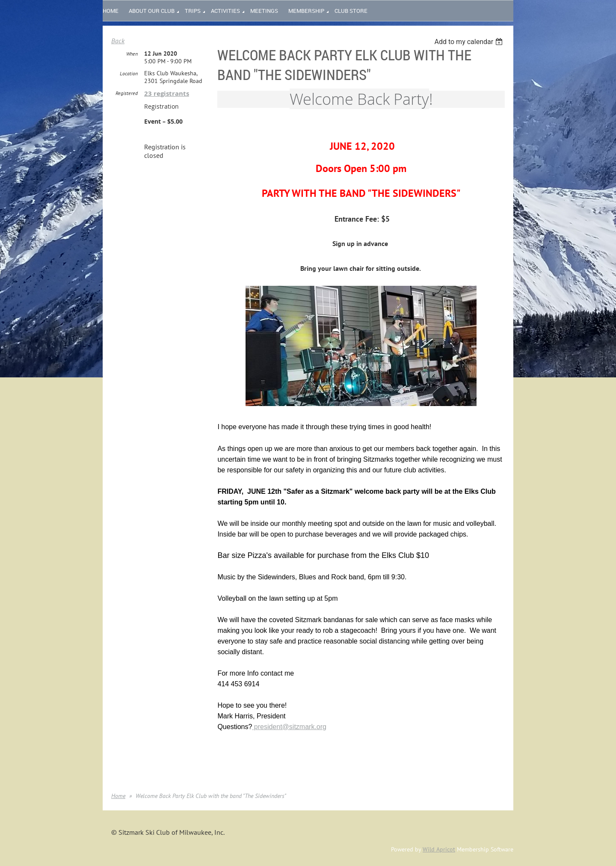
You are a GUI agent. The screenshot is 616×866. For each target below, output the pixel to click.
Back (118, 41)
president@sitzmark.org (289, 727)
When (132, 54)
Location (129, 73)
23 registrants (167, 93)
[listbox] (469, 42)
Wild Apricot (439, 849)
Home (118, 796)
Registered (127, 93)
